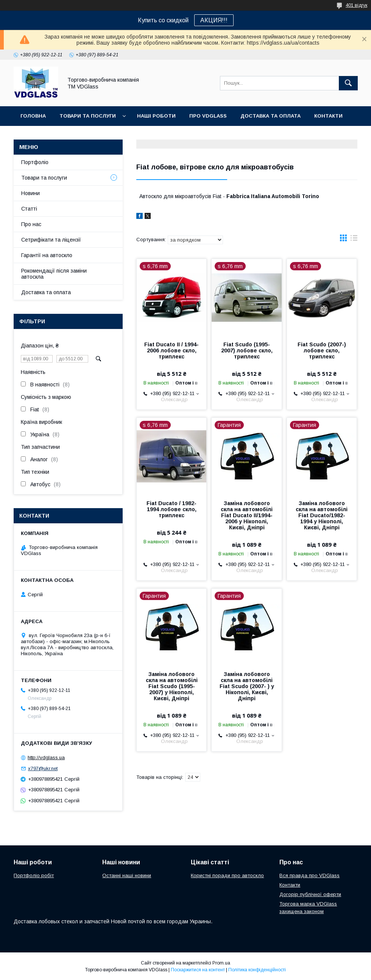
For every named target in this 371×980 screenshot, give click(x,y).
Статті (29, 209)
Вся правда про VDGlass (309, 875)
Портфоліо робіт (34, 875)
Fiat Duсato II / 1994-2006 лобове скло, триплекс (171, 350)
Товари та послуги (88, 116)
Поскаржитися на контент (198, 970)
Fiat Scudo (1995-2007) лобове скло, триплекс (247, 350)
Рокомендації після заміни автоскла (54, 274)
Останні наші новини (127, 875)
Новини (30, 193)
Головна (33, 116)
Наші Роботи (156, 116)
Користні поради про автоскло (227, 875)
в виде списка (354, 240)
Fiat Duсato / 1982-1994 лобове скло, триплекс (171, 509)
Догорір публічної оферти (310, 894)
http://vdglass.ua (46, 757)
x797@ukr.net (43, 768)
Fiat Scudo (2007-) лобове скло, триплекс (322, 350)
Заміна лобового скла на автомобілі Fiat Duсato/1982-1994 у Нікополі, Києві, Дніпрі (322, 515)
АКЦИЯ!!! (214, 20)
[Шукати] (348, 83)
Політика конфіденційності (257, 970)
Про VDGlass (208, 116)
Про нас (31, 224)
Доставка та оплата (270, 116)
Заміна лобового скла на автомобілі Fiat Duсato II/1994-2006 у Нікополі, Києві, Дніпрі (247, 515)
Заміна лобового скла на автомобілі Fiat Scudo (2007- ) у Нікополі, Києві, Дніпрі (247, 686)
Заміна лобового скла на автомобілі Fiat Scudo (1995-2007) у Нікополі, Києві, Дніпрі (172, 686)
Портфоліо (35, 162)
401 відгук (356, 5)
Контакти (328, 116)
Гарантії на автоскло (47, 255)
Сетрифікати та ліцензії (51, 240)
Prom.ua (221, 963)
